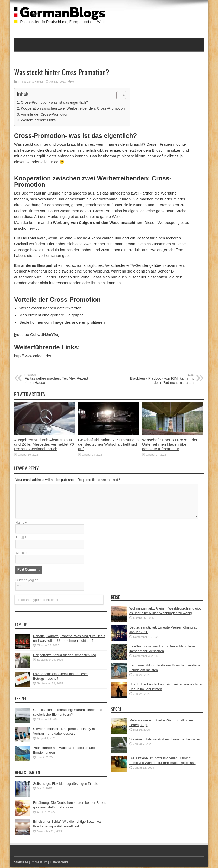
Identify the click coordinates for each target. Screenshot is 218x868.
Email (20, 538)
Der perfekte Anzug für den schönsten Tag (65, 655)
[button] (118, 95)
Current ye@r (27, 581)
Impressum (40, 863)
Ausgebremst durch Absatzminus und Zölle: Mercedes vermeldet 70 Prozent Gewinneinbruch (44, 444)
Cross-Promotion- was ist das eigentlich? (54, 102)
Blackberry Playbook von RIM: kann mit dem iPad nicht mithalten (162, 379)
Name (20, 523)
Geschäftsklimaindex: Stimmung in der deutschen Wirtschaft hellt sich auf (108, 444)
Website (21, 553)
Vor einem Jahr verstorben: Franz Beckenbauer (165, 740)
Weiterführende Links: (39, 120)
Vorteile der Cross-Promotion (45, 114)
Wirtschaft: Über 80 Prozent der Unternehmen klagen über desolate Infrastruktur (170, 444)
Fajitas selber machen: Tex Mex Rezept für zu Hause (56, 379)
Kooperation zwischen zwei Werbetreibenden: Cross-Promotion (73, 108)
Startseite (21, 863)
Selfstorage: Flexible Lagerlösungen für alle (66, 784)
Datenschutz (60, 863)
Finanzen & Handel (32, 82)
